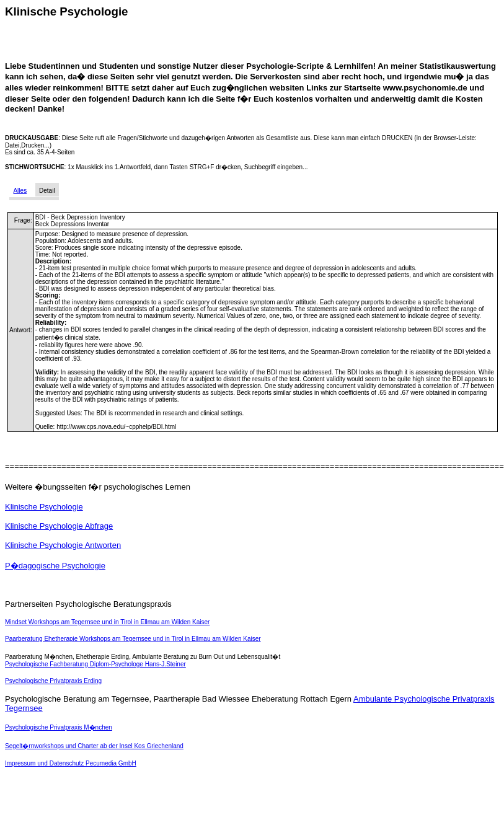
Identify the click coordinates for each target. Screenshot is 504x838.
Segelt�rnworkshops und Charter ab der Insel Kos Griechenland (94, 746)
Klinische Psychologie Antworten (63, 545)
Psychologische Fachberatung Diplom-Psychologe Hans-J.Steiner (95, 664)
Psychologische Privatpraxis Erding (53, 681)
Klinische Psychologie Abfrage (59, 526)
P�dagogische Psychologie (55, 566)
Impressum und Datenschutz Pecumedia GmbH (71, 763)
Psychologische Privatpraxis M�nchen (59, 727)
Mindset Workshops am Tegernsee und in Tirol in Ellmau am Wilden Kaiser (107, 622)
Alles (20, 191)
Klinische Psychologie (44, 507)
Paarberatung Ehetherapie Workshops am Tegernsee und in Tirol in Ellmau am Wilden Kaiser (133, 639)
